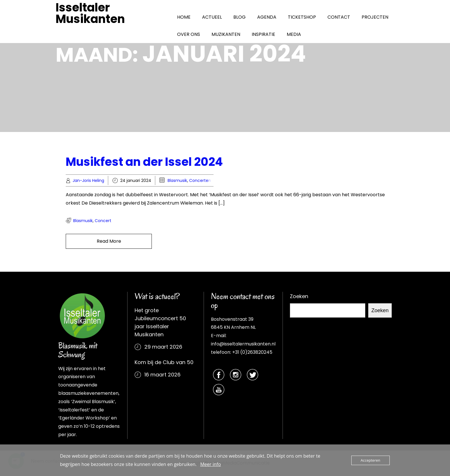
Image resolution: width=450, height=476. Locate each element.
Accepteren (371, 460)
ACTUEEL (212, 17)
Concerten (200, 180)
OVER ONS (189, 34)
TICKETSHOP (302, 17)
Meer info (211, 464)
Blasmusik (177, 180)
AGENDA (267, 17)
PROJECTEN (375, 17)
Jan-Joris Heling (88, 180)
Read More (109, 241)
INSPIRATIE (263, 34)
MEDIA (294, 34)
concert (103, 221)
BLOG (239, 17)
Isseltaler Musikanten (90, 13)
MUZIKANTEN (226, 34)
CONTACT (339, 17)
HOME (184, 17)
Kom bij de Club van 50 (164, 362)
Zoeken (299, 296)
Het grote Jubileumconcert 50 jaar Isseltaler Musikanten (160, 322)
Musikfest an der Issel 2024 (144, 162)
